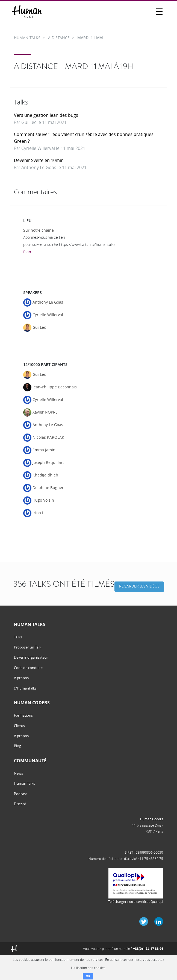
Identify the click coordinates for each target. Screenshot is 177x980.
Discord (20, 804)
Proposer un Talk (28, 647)
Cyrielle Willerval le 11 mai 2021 (53, 148)
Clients (19, 726)
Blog (17, 746)
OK (88, 976)
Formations (23, 715)
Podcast (20, 794)
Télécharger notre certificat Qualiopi (136, 902)
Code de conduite (28, 668)
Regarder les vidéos (139, 586)
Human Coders (152, 819)
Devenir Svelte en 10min (39, 160)
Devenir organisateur (31, 657)
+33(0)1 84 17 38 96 (148, 949)
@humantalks (25, 688)
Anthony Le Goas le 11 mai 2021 (54, 167)
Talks (18, 637)
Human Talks (24, 783)
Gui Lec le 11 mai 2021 (44, 122)
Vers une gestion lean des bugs (46, 115)
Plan (27, 252)
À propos (21, 678)
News (18, 773)
